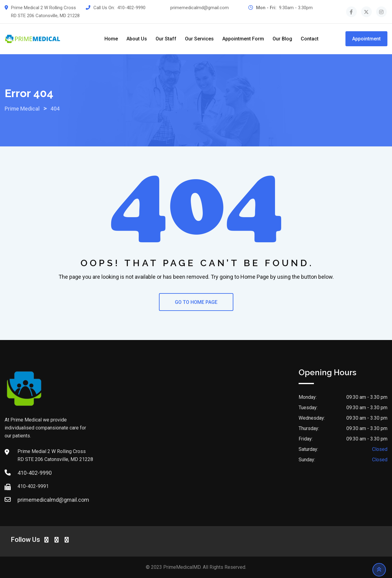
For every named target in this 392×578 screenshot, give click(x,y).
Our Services (199, 39)
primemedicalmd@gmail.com (200, 8)
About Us (137, 39)
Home (111, 39)
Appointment (366, 39)
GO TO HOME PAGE (196, 302)
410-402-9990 (131, 8)
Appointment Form (243, 39)
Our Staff (166, 39)
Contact (310, 39)
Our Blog (282, 39)
